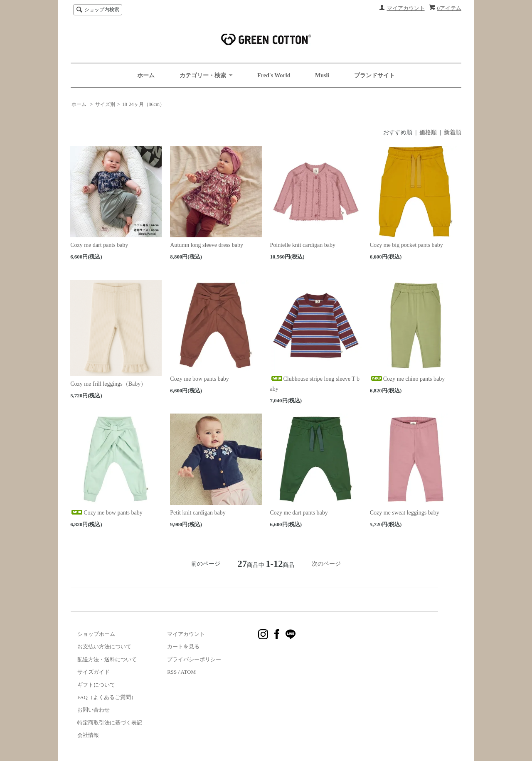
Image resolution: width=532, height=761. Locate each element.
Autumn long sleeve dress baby (207, 245)
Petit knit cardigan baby (198, 513)
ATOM (188, 672)
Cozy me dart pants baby (99, 245)
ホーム (146, 75)
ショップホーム (96, 634)
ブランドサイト (374, 75)
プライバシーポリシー (194, 659)
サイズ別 (105, 104)
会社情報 (88, 735)
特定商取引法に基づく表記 (110, 723)
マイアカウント (406, 8)
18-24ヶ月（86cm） (143, 104)
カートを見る (183, 646)
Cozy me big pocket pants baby (406, 245)
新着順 (453, 132)
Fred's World (274, 75)
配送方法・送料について (107, 659)
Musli (322, 75)
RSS (172, 672)
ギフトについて (96, 685)
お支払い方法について (104, 646)
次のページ (326, 564)
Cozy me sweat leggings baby (405, 513)
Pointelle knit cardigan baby (303, 245)
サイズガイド (94, 672)
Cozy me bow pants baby (199, 379)
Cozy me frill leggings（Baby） (108, 384)
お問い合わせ (94, 710)
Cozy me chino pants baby (408, 379)
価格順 (428, 132)
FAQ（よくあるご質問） (107, 697)
